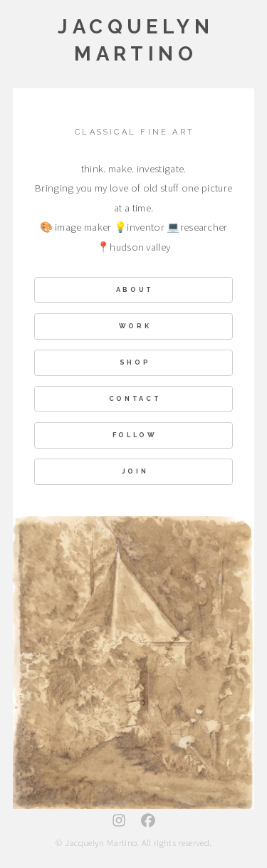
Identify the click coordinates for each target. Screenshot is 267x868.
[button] (119, 821)
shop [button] (135, 363)
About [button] (135, 289)
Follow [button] (135, 435)
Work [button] (135, 326)
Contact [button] (135, 398)
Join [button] (135, 472)
